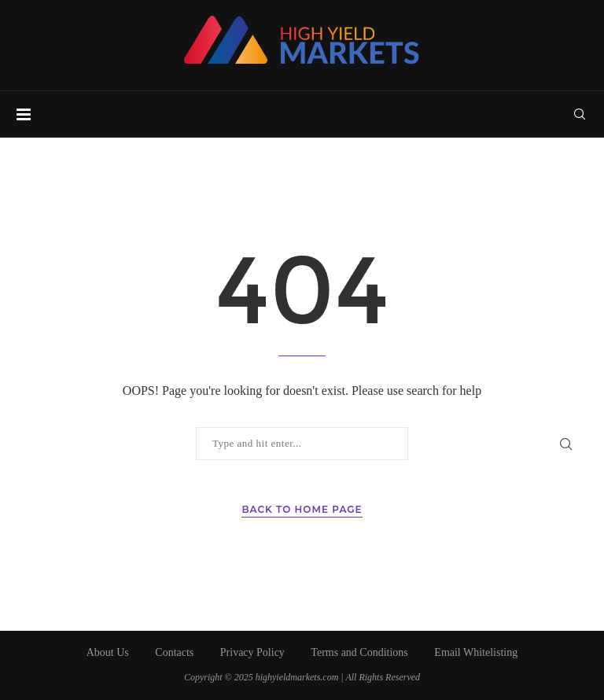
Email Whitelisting (476, 652)
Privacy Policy (252, 652)
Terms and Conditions (359, 652)
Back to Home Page (302, 509)
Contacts (174, 652)
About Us (108, 652)
